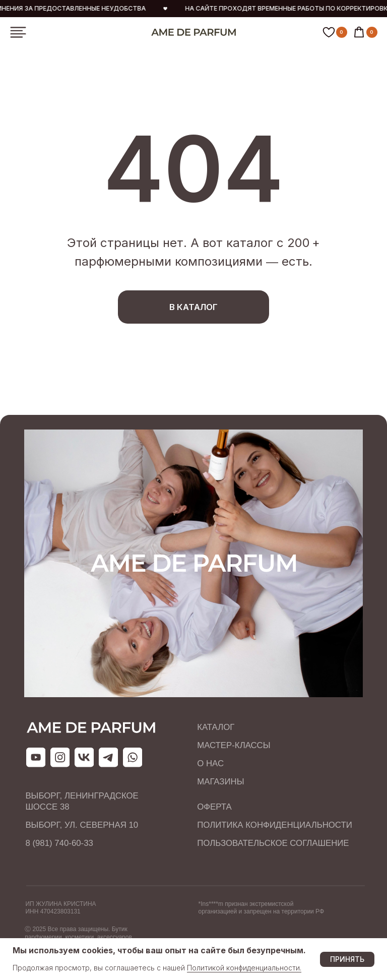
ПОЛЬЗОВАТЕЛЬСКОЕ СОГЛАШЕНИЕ (273, 843)
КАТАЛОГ (216, 727)
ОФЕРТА (214, 807)
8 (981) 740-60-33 (59, 843)
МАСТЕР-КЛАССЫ (234, 745)
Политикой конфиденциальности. (244, 968)
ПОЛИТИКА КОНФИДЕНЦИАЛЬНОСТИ (275, 825)
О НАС (210, 763)
